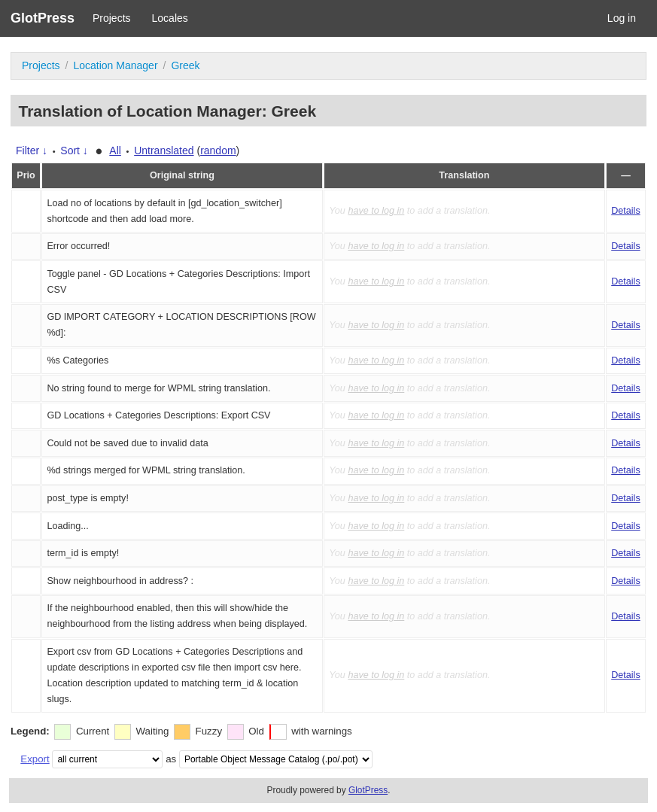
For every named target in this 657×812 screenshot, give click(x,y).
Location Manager (115, 65)
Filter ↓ (32, 151)
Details (626, 211)
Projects (112, 18)
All (115, 151)
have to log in (376, 211)
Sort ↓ (74, 151)
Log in (622, 18)
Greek (185, 65)
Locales (170, 18)
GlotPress (43, 18)
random (218, 151)
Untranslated (164, 151)
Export (35, 759)
